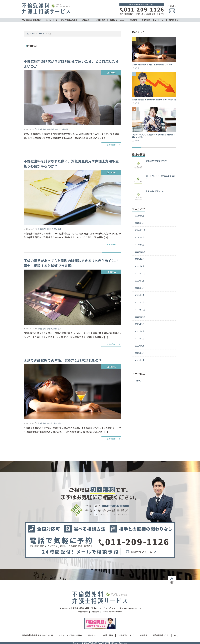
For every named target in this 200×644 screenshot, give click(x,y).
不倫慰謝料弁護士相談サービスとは (36, 20)
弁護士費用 (101, 20)
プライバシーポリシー (112, 611)
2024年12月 (140, 230)
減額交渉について (117, 20)
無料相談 (65, 129)
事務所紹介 (174, 20)
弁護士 (58, 129)
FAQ (162, 20)
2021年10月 (140, 317)
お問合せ (95, 611)
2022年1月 (140, 302)
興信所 (54, 229)
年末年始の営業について (156, 191)
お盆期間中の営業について (157, 161)
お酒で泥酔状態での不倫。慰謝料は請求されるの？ (63, 360)
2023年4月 (140, 266)
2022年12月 (140, 273)
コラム (113, 73)
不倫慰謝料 (42, 129)
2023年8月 (140, 259)
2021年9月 (140, 324)
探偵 (49, 229)
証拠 (60, 329)
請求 (60, 229)
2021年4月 (140, 353)
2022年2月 (140, 295)
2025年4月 (140, 223)
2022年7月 (140, 281)
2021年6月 (140, 346)
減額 (55, 329)
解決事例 (133, 20)
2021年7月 (140, 338)
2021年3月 (140, 360)
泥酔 (55, 423)
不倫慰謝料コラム (149, 20)
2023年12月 (140, 252)
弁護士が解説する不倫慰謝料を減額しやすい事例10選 (154, 100)
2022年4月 (140, 288)
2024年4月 (140, 245)
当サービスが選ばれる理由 (67, 20)
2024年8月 (140, 237)
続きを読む (111, 145)
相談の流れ (87, 20)
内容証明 (51, 129)
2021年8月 (140, 331)
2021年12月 (140, 310)
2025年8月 (140, 216)
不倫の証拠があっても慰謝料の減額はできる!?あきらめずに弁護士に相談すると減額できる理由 (71, 263)
